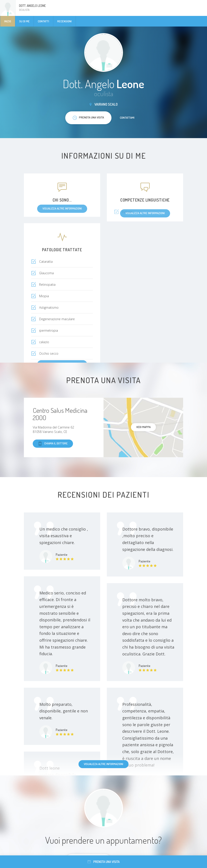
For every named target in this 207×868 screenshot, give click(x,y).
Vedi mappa (143, 427)
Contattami (127, 118)
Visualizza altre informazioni (103, 764)
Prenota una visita (104, 862)
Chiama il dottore (53, 444)
